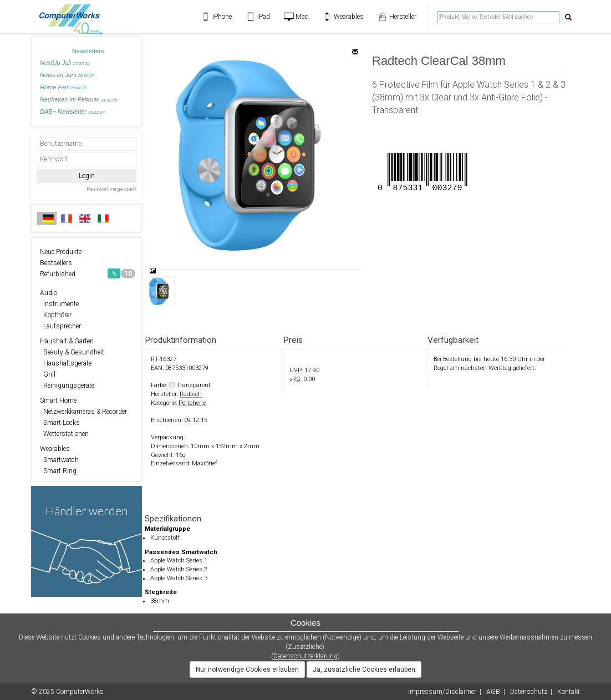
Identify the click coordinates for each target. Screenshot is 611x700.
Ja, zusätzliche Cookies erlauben (364, 669)
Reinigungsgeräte (67, 385)
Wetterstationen (64, 434)
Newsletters (88, 51)
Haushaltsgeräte (66, 363)
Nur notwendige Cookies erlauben (247, 669)
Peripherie (192, 403)
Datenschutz (529, 692)
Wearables (55, 449)
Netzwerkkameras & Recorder (83, 412)
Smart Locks (60, 423)
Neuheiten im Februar (78, 99)
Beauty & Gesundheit (72, 352)
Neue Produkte (61, 252)
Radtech (191, 394)
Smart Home (58, 400)
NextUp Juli (65, 63)
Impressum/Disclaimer (442, 692)
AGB (493, 692)
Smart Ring (58, 471)
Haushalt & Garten (67, 341)
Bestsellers (56, 263)
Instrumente (59, 304)
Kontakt (569, 692)
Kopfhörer (56, 315)
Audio (49, 293)
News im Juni (67, 75)
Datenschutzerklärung (305, 656)
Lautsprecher (60, 326)
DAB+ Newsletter (72, 111)
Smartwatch (59, 460)
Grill (48, 374)
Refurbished (88, 273)
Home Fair (63, 87)
